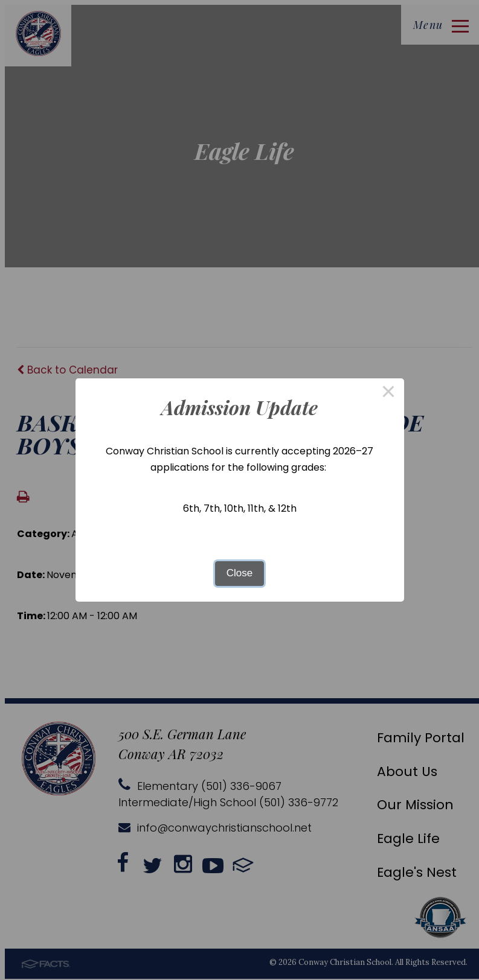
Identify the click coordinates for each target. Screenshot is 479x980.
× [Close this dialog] (388, 394)
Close (240, 573)
